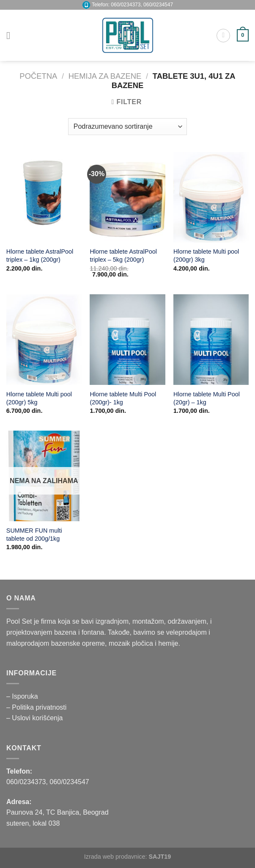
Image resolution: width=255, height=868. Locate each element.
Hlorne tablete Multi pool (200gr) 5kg (39, 398)
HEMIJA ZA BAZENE (105, 76)
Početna (38, 76)
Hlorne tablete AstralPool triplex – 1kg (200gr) (40, 256)
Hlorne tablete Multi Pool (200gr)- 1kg (123, 398)
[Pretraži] (223, 36)
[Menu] (11, 35)
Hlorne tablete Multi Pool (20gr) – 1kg (207, 398)
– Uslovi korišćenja (34, 718)
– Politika (21, 707)
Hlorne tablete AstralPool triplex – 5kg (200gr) (123, 256)
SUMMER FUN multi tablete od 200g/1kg (34, 535)
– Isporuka (22, 696)
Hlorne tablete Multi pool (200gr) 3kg (206, 256)
